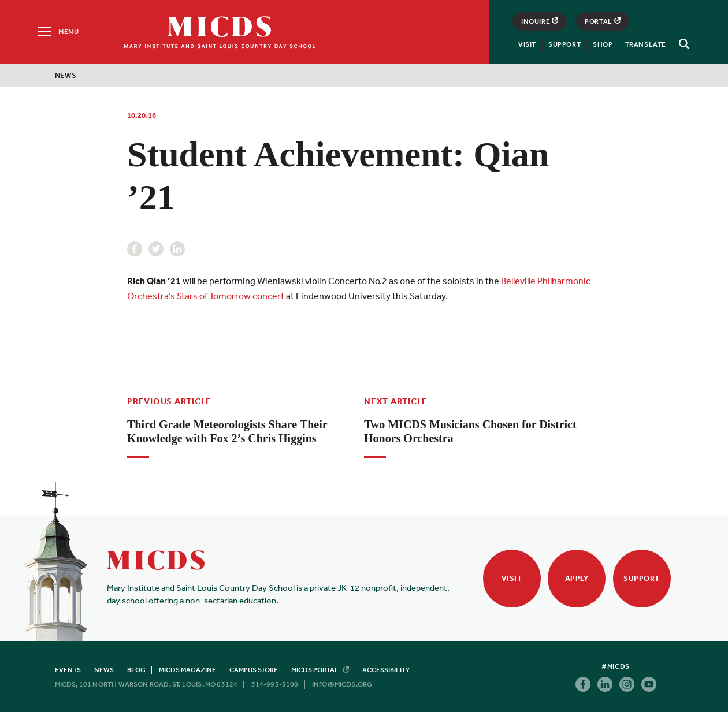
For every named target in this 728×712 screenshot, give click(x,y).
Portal (603, 21)
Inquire (540, 21)
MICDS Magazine (187, 670)
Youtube (649, 684)
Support (564, 44)
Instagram (627, 684)
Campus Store (254, 670)
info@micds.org (342, 684)
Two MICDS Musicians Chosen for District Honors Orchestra (470, 431)
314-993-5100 (275, 684)
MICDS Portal (320, 670)
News (66, 75)
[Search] (682, 44)
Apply (577, 578)
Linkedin (177, 249)
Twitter (156, 249)
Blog (136, 670)
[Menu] (57, 32)
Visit (527, 44)
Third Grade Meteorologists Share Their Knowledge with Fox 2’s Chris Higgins (227, 431)
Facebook (135, 249)
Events (68, 670)
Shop (603, 44)
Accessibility (386, 670)
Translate (646, 44)
